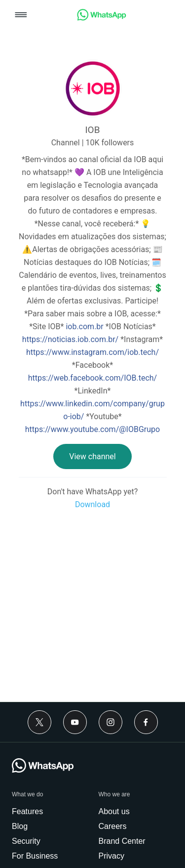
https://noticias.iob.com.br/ (70, 339)
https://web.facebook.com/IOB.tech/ (92, 378)
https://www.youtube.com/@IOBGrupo (92, 429)
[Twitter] (39, 722)
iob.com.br (84, 326)
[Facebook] (146, 722)
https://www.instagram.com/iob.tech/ (92, 352)
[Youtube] (75, 722)
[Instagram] (111, 722)
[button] (21, 16)
